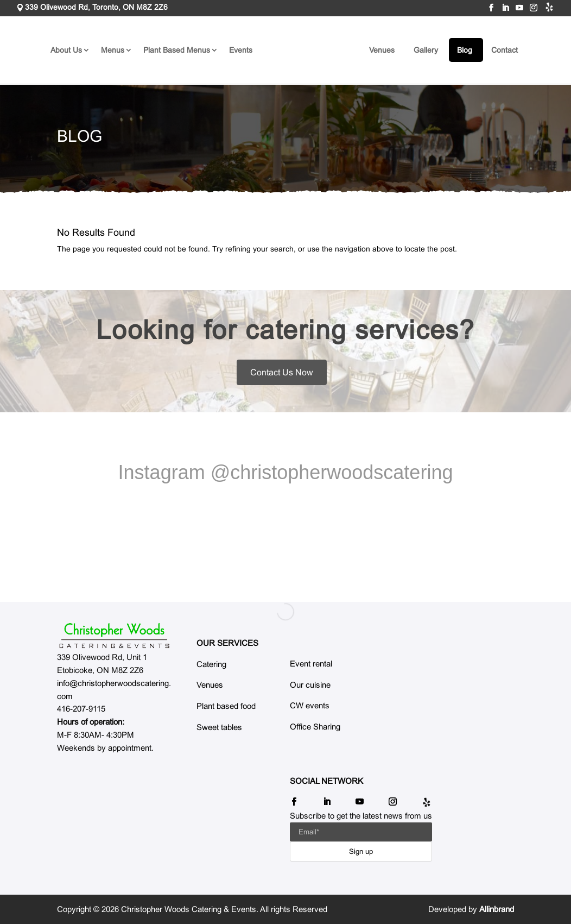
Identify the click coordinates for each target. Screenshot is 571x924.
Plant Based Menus (177, 50)
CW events (310, 705)
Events (241, 50)
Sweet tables (219, 727)
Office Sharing (315, 727)
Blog (465, 50)
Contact (505, 50)
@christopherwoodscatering (332, 480)
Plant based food (226, 706)
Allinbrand (497, 909)
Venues (382, 50)
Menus (113, 50)
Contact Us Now (282, 372)
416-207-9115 (81, 709)
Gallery (426, 50)
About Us (66, 50)
